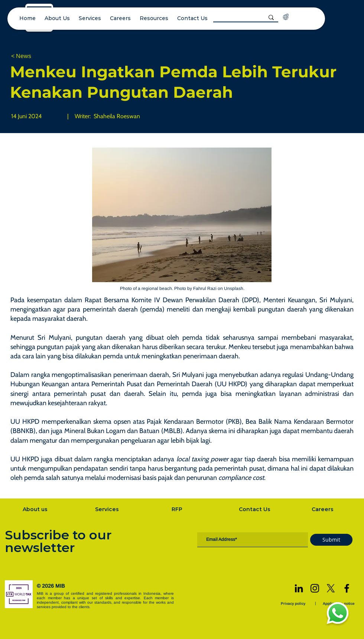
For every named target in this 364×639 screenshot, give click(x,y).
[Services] (108, 509)
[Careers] (323, 509)
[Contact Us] (255, 509)
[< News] (36, 56)
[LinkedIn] (299, 588)
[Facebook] (347, 588)
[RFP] (178, 509)
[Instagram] (315, 588)
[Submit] (331, 540)
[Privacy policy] (294, 603)
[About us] (36, 509)
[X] (331, 588)
